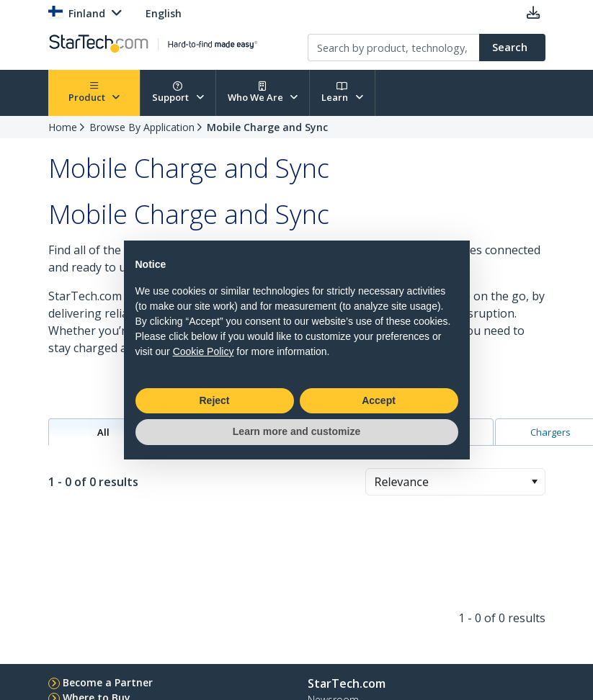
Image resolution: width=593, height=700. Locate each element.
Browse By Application (142, 127)
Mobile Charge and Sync (267, 127)
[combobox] (455, 482)
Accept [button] (379, 400)
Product (94, 93)
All (103, 432)
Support (178, 93)
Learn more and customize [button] (296, 431)
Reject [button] (214, 400)
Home (63, 127)
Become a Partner (108, 682)
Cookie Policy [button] (204, 351)
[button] (534, 482)
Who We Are (263, 93)
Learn (342, 93)
